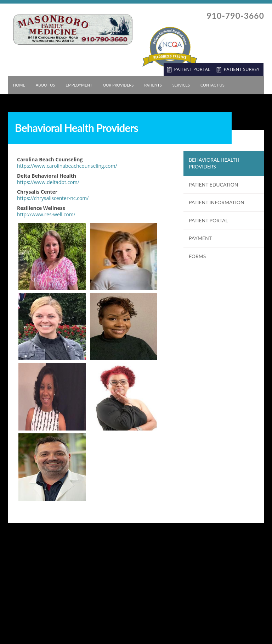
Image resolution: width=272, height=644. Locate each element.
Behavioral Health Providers (214, 163)
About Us (46, 85)
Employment (79, 85)
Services (181, 85)
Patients (153, 85)
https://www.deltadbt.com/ (48, 182)
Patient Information (217, 202)
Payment (200, 238)
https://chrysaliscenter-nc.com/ (53, 198)
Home (19, 85)
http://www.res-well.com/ (46, 214)
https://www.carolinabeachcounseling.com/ (67, 166)
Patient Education (214, 185)
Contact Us (212, 85)
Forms (197, 256)
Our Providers (118, 85)
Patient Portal (208, 220)
